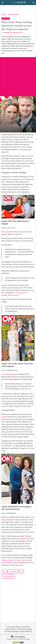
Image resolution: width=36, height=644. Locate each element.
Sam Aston (18, 560)
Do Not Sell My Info (26, 632)
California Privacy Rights (25, 629)
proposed (7, 232)
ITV (22, 571)
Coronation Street (8, 577)
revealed (5, 417)
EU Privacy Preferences (12, 632)
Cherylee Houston (7, 560)
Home (4, 14)
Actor (4, 571)
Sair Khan (25, 560)
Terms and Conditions (14, 627)
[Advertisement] (18, 75)
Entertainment (13, 14)
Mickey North (25, 539)
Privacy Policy (26, 627)
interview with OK (11, 374)
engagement (17, 179)
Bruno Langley (6, 563)
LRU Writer (6, 33)
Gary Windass (13, 571)
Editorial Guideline (11, 629)
